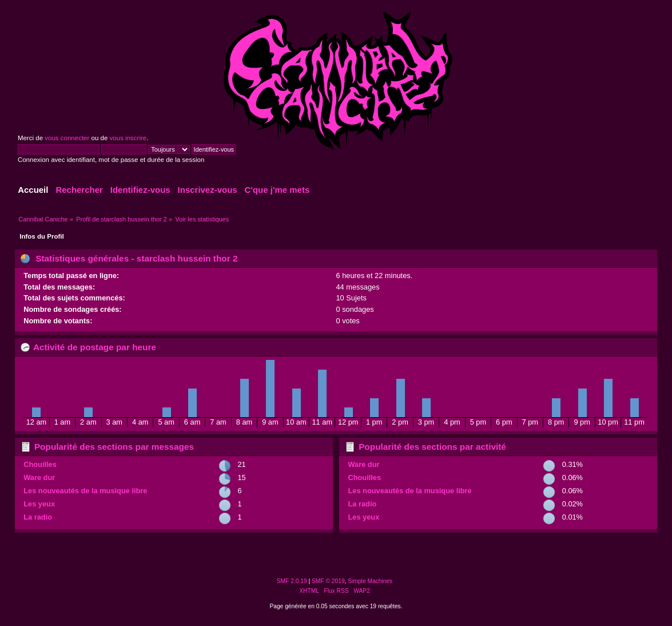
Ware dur (39, 478)
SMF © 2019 (328, 581)
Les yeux (39, 504)
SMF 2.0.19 (292, 581)
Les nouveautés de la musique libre (85, 491)
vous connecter (67, 138)
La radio (38, 517)
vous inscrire (128, 138)
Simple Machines (370, 581)
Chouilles (40, 464)
